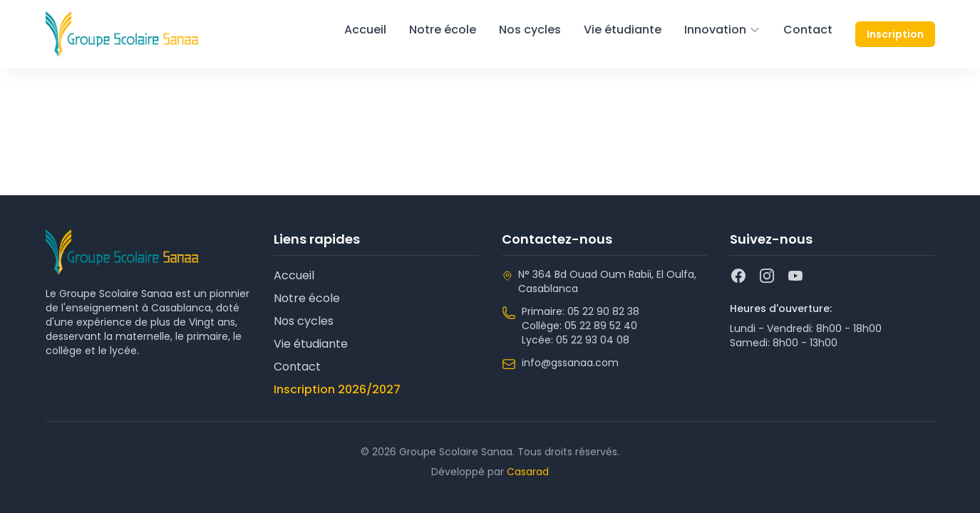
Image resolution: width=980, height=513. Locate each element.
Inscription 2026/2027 (337, 389)
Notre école (443, 30)
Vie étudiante (623, 30)
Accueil (365, 30)
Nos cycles (530, 30)
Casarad (528, 472)
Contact (808, 30)
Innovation (722, 30)
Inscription (895, 34)
